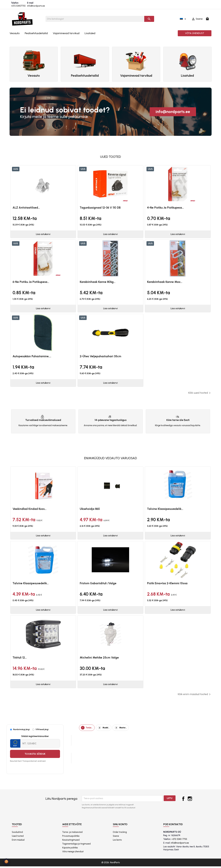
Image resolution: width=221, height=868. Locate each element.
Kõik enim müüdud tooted (195, 696)
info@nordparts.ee (36, 6)
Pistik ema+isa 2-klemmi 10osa (167, 584)
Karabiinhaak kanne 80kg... (98, 282)
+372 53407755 (18, 6)
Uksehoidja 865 (90, 510)
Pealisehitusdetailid (36, 33)
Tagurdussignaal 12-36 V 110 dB (100, 208)
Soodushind (17, 834)
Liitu (170, 800)
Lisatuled (90, 33)
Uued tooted (18, 838)
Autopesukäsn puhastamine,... (32, 357)
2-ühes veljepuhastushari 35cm (100, 357)
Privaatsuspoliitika (71, 838)
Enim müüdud (18, 842)
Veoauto (15, 33)
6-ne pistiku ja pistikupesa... (31, 282)
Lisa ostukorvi (43, 234)
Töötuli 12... (20, 659)
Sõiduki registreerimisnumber (35, 738)
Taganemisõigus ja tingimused (76, 845)
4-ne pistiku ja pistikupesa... (165, 208)
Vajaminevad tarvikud (66, 33)
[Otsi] (95, 19)
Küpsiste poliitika (70, 849)
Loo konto (117, 842)
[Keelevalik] (183, 19)
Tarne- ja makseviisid (72, 834)
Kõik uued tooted (200, 394)
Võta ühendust (195, 33)
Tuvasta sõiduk (35, 755)
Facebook (183, 800)
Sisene (116, 838)
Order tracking (120, 834)
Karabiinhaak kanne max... (165, 282)
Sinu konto (120, 826)
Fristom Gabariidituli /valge (98, 584)
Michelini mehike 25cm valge (99, 659)
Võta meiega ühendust (73, 853)
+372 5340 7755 (179, 841)
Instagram (190, 800)
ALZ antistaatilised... (26, 208)
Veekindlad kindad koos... (29, 510)
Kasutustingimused (71, 842)
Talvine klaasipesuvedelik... (165, 510)
